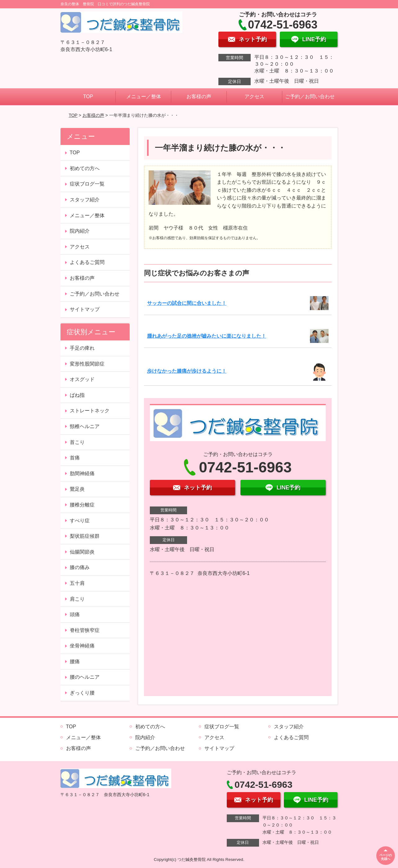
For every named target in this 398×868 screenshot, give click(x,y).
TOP (88, 96)
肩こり (77, 599)
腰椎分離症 (82, 505)
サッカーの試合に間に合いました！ (187, 303)
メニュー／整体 (144, 96)
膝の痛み (80, 567)
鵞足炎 (77, 489)
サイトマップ (85, 309)
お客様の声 (199, 96)
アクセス (254, 96)
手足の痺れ (82, 348)
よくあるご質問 (87, 262)
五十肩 (77, 583)
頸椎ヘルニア (85, 426)
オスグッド (82, 379)
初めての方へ (85, 168)
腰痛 (75, 662)
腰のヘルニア (85, 677)
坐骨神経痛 (82, 646)
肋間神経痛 (82, 473)
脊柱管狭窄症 (85, 630)
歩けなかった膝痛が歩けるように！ (187, 371)
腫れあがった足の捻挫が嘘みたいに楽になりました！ (207, 336)
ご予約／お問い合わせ (310, 96)
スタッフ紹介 (85, 200)
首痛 (75, 458)
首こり (77, 442)
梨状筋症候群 (85, 536)
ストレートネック (90, 411)
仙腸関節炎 (82, 552)
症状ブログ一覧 (87, 184)
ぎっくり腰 (82, 693)
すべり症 (80, 521)
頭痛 (75, 614)
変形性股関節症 (87, 364)
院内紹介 (80, 231)
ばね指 (77, 395)
